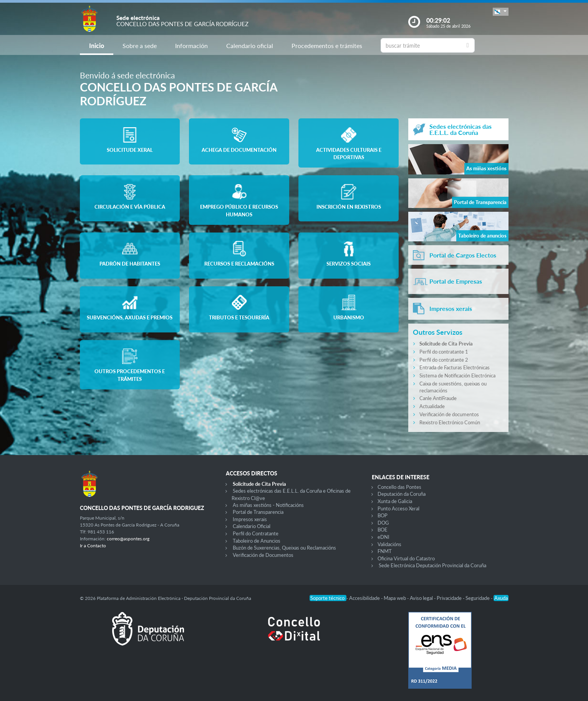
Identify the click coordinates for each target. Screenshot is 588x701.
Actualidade (432, 406)
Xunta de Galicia (395, 501)
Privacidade (450, 598)
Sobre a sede (140, 46)
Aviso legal (422, 598)
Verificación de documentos (449, 414)
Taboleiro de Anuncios (257, 541)
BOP (383, 515)
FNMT (385, 551)
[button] (500, 12)
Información (191, 46)
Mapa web (395, 598)
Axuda (501, 598)
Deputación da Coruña (402, 494)
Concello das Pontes (399, 487)
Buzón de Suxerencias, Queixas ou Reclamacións (284, 548)
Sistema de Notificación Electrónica (457, 375)
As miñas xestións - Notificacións (268, 505)
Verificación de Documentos (263, 555)
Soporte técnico (328, 598)
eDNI (383, 537)
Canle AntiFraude (438, 398)
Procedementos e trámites (327, 46)
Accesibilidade (365, 598)
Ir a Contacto (93, 546)
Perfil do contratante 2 (444, 360)
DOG (383, 523)
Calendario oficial (250, 46)
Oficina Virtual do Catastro (406, 558)
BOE (383, 530)
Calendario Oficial (252, 526)
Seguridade (478, 598)
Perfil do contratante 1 (444, 352)
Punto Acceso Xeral (398, 508)
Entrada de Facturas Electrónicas (455, 367)
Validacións (389, 544)
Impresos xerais (250, 519)
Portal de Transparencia (258, 512)
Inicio (97, 46)
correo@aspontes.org (128, 539)
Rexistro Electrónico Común (450, 422)
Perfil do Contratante (256, 533)
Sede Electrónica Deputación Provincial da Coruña (432, 565)
